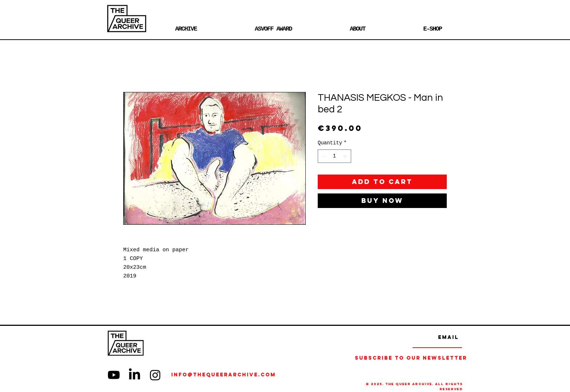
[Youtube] (114, 375)
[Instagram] (155, 375)
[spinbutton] (334, 156)
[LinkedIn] (135, 375)
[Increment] (346, 156)
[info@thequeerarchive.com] (248, 375)
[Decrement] (323, 156)
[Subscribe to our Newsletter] (411, 358)
